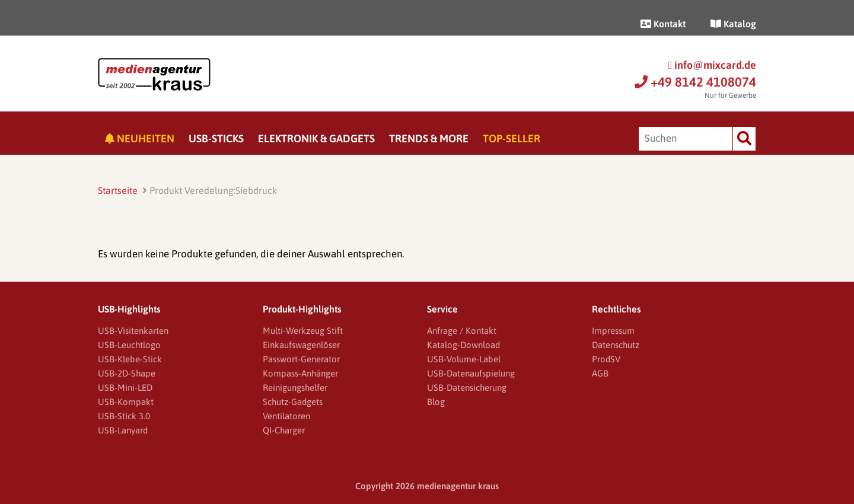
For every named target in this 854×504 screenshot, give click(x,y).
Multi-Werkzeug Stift (303, 331)
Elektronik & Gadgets (316, 138)
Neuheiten (140, 138)
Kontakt (663, 24)
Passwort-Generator (301, 359)
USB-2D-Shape (127, 373)
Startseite (118, 190)
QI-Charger (284, 430)
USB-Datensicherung (467, 387)
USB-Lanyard (123, 430)
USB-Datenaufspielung (471, 373)
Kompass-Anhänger (300, 373)
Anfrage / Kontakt (462, 331)
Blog (436, 402)
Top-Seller (512, 138)
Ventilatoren (286, 416)
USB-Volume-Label (464, 359)
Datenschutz (616, 345)
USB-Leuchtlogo (129, 345)
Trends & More (429, 138)
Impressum (613, 331)
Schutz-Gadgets (293, 402)
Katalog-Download (463, 345)
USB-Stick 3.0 (124, 416)
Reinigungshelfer (295, 387)
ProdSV (606, 359)
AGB (600, 373)
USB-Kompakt (126, 402)
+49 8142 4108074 (695, 82)
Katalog (733, 24)
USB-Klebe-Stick (130, 359)
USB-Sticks (216, 138)
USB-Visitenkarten (133, 331)
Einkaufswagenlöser (301, 345)
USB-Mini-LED (125, 387)
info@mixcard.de (712, 65)
